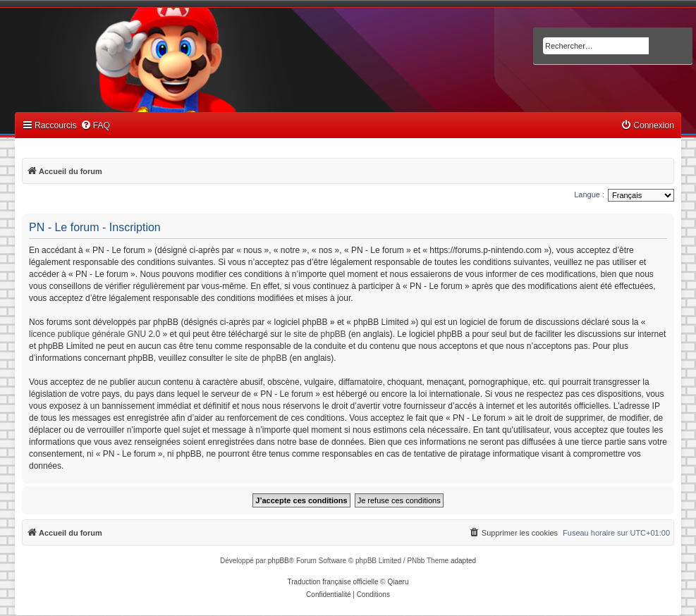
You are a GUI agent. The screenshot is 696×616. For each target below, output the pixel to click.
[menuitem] (95, 126)
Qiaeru (398, 582)
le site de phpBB (315, 334)
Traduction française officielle (333, 582)
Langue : (589, 195)
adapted (463, 561)
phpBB (279, 561)
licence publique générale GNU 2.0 (94, 334)
